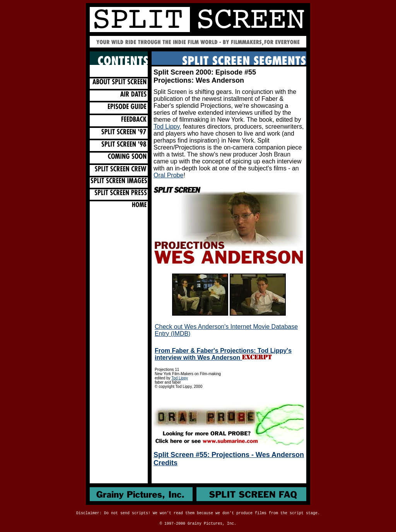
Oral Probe (168, 175)
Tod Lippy (166, 127)
